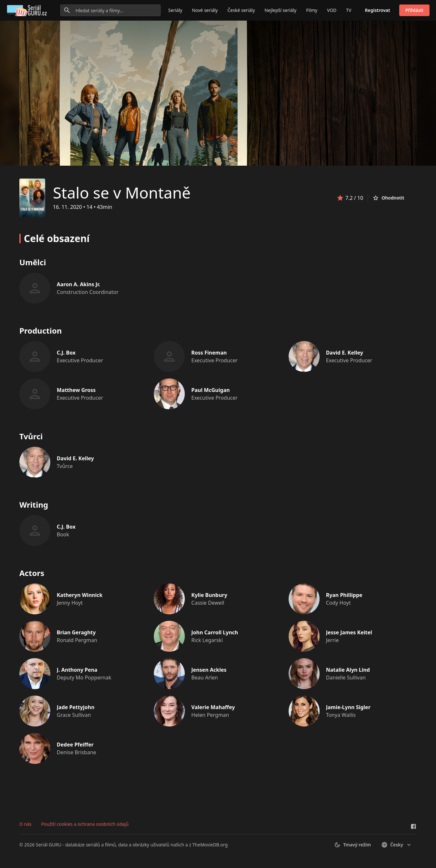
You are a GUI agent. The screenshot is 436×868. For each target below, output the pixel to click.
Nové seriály (205, 10)
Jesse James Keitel (349, 632)
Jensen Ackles (209, 670)
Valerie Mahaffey (213, 707)
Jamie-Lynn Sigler (348, 707)
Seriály (175, 10)
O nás (25, 824)
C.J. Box (66, 353)
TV (349, 10)
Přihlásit (414, 10)
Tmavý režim (352, 845)
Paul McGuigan (210, 390)
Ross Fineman (209, 353)
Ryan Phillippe (344, 595)
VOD (332, 10)
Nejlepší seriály (280, 10)
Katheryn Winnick (80, 595)
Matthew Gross (76, 390)
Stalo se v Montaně (122, 193)
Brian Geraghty (76, 632)
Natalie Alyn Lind (348, 670)
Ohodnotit (388, 198)
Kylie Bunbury (209, 595)
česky (397, 845)
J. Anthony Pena (77, 670)
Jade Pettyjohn (76, 707)
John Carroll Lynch (215, 632)
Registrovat (378, 10)
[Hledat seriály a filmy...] (110, 10)
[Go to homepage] (28, 10)
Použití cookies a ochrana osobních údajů (85, 824)
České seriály (241, 10)
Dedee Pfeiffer (75, 745)
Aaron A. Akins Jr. (79, 284)
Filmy (312, 10)
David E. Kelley (345, 353)
